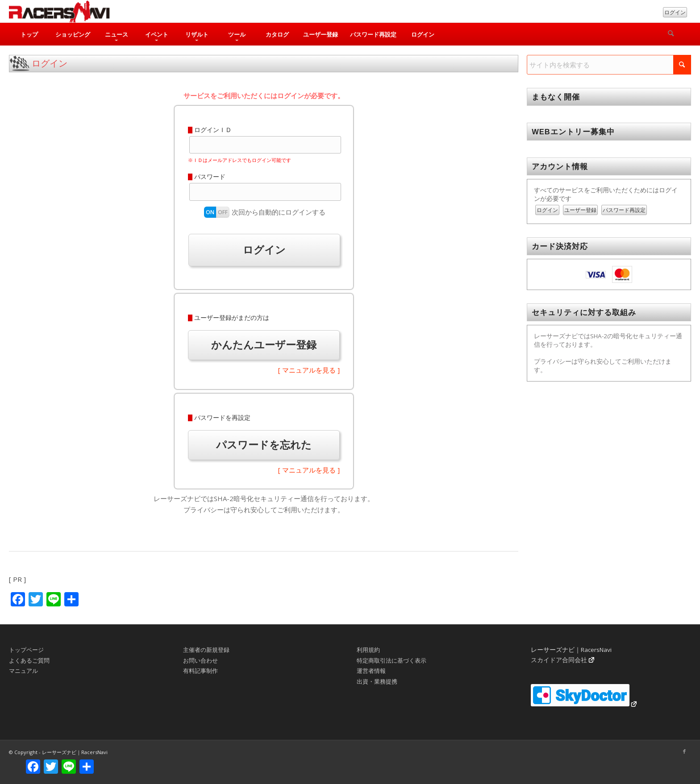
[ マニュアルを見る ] (309, 370)
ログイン (675, 12)
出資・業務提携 (377, 681)
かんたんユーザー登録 (264, 345)
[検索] (671, 34)
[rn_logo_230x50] (59, 12)
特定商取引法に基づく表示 (392, 660)
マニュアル (23, 671)
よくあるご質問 (29, 660)
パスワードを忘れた (264, 445)
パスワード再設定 (624, 210)
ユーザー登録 (580, 210)
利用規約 (368, 650)
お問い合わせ (200, 660)
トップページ (26, 650)
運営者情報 (371, 671)
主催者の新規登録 (206, 650)
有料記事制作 (200, 671)
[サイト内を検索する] (609, 65)
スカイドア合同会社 (559, 660)
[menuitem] (29, 34)
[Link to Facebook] (684, 751)
